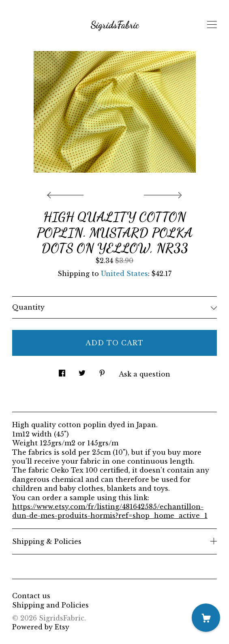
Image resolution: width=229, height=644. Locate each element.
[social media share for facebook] (62, 371)
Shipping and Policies (50, 605)
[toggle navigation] (212, 25)
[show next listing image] (162, 193)
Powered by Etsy (41, 627)
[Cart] (206, 618)
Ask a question (144, 374)
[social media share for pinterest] (102, 371)
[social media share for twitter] (82, 371)
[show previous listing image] (67, 193)
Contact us (31, 596)
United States (124, 274)
